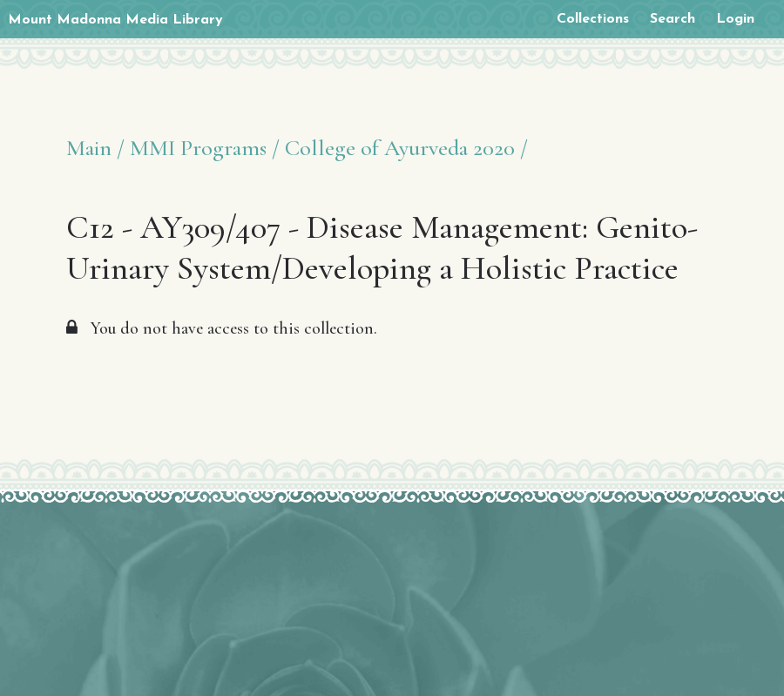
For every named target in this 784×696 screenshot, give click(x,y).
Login (735, 19)
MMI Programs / (205, 148)
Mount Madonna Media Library (115, 20)
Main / (95, 148)
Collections (593, 19)
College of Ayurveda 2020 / (406, 148)
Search (672, 19)
